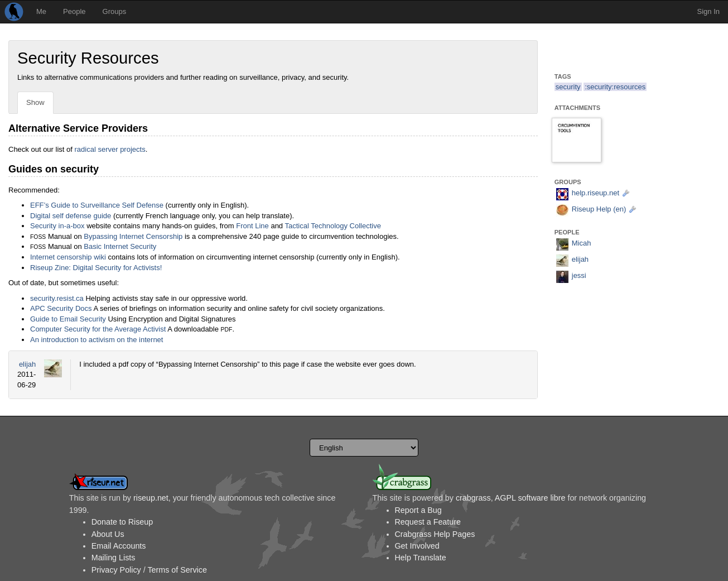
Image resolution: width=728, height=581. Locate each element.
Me (41, 11)
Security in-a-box (57, 226)
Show (35, 102)
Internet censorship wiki (68, 257)
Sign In (708, 11)
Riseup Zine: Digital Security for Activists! (96, 268)
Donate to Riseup (122, 522)
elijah (27, 364)
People (74, 11)
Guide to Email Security (68, 319)
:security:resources (615, 87)
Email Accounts (119, 546)
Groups (115, 11)
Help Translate (421, 558)
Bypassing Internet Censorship (133, 236)
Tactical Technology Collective (332, 226)
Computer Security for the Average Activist (98, 329)
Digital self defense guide (71, 216)
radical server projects (110, 149)
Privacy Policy (116, 570)
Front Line (252, 226)
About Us (108, 534)
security (568, 87)
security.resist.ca (57, 298)
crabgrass (473, 498)
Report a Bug (418, 510)
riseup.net (151, 498)
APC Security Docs (61, 308)
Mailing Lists (114, 558)
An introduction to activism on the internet (97, 340)
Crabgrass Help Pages (435, 534)
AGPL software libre (530, 498)
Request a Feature (428, 522)
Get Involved (417, 546)
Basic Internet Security (120, 246)
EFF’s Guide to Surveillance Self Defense (97, 205)
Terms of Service (177, 570)
